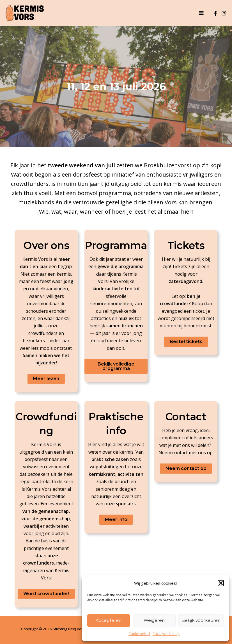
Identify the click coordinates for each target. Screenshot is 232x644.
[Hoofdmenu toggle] (201, 13)
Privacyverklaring (166, 634)
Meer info (116, 519)
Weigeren (154, 620)
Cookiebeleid (139, 634)
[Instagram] (224, 13)
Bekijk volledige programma (116, 366)
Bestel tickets (186, 342)
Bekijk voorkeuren (201, 620)
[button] (221, 583)
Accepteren (109, 620)
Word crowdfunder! (46, 594)
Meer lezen (46, 379)
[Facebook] (215, 13)
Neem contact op (186, 468)
